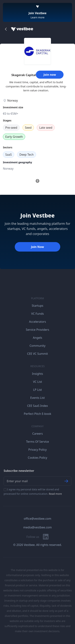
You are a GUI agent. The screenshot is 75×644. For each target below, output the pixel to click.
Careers (37, 434)
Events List (37, 398)
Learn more (37, 17)
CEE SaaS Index (37, 406)
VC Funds (37, 314)
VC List (37, 382)
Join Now (37, 247)
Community (37, 346)
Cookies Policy (37, 458)
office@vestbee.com (38, 519)
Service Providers (37, 330)
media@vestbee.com (37, 527)
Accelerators (38, 322)
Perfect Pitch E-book (38, 414)
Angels (38, 338)
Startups (37, 306)
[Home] (22, 29)
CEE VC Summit (37, 354)
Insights (37, 374)
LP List (37, 390)
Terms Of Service (37, 442)
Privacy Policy (38, 450)
